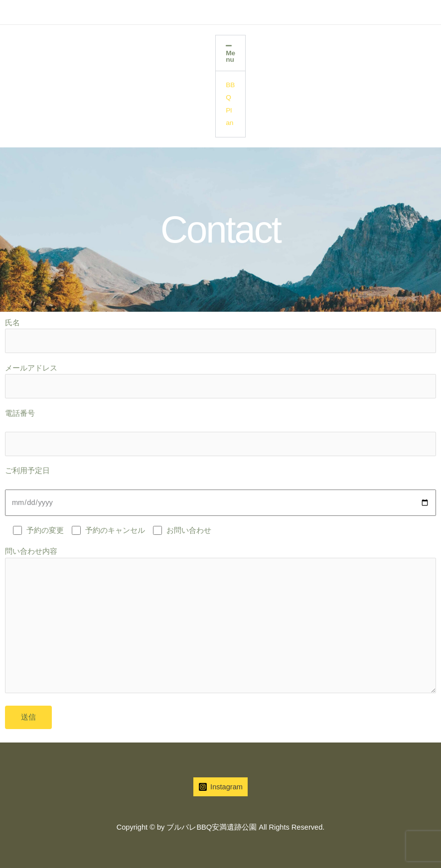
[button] (230, 53)
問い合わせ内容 (220, 622)
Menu (230, 57)
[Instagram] (220, 787)
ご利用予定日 (220, 491)
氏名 (220, 336)
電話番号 (220, 433)
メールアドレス (220, 381)
